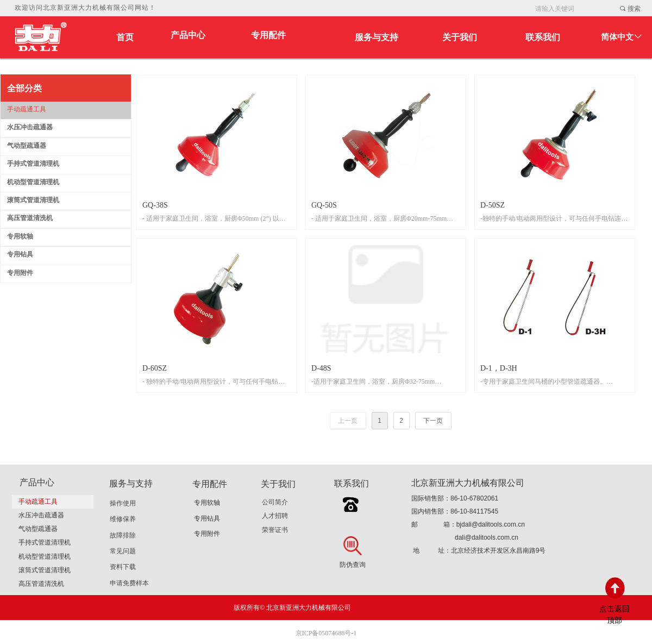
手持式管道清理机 (45, 542)
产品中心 (188, 35)
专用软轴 (207, 503)
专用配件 (268, 35)
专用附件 (207, 534)
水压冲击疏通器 (41, 515)
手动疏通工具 (38, 502)
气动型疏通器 (38, 529)
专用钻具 (207, 518)
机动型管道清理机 (45, 557)
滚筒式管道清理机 (45, 570)
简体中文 (617, 37)
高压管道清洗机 (41, 584)
